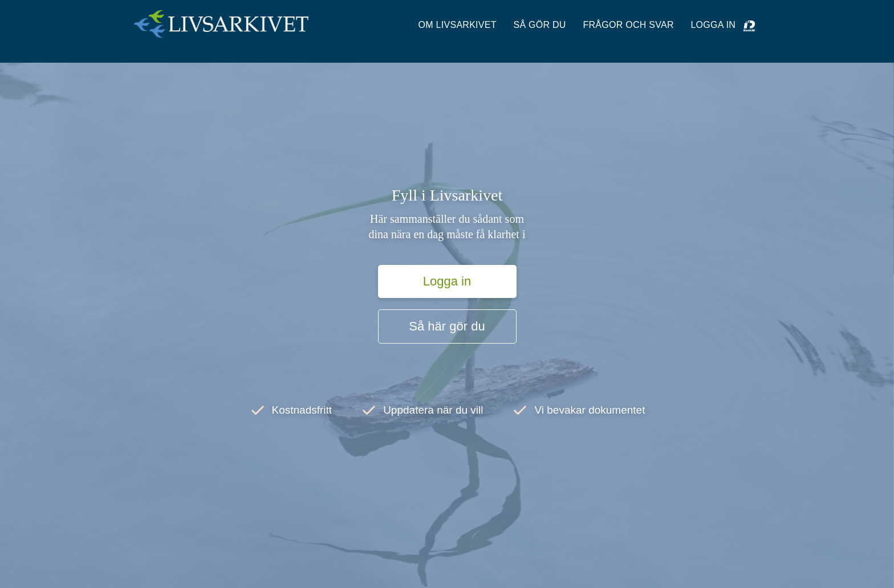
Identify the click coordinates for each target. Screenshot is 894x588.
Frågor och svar (628, 25)
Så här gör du (447, 326)
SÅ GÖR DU (539, 25)
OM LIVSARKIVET (458, 25)
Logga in (338, 17)
